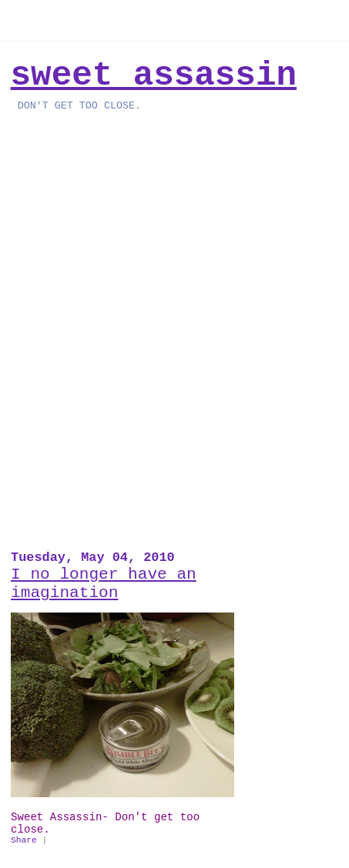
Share (24, 840)
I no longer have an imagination (104, 583)
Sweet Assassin (154, 75)
